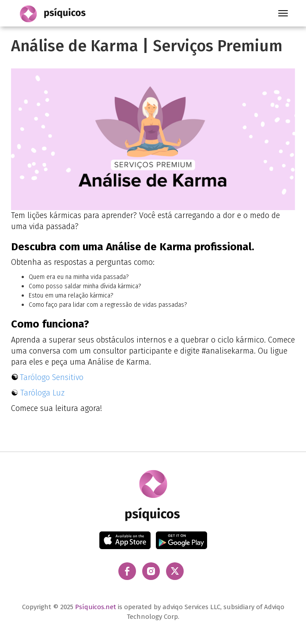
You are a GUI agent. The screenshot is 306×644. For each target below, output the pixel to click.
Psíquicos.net (96, 607)
